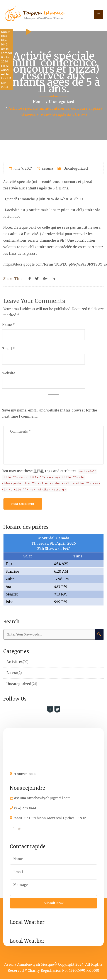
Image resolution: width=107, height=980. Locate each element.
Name (7, 324)
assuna (45, 168)
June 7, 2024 (21, 168)
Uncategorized (62, 102)
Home (38, 102)
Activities (15, 662)
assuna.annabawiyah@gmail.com (42, 798)
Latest (12, 673)
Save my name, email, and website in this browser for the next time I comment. (50, 413)
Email (7, 349)
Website (9, 373)
